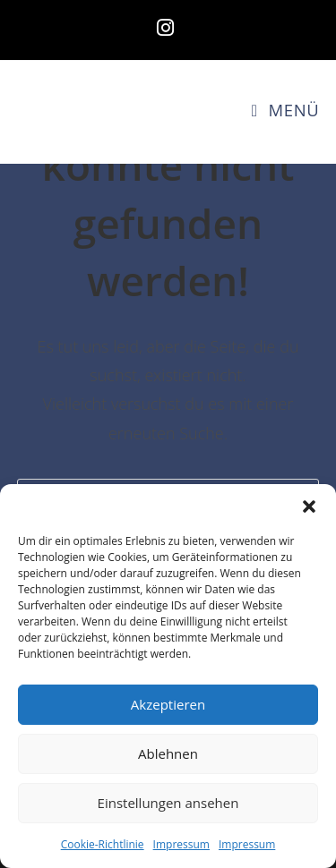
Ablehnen (168, 753)
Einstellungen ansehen (168, 803)
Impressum (181, 844)
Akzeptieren (168, 704)
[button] (309, 506)
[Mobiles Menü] (285, 110)
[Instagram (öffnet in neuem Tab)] (168, 28)
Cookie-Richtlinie (103, 844)
